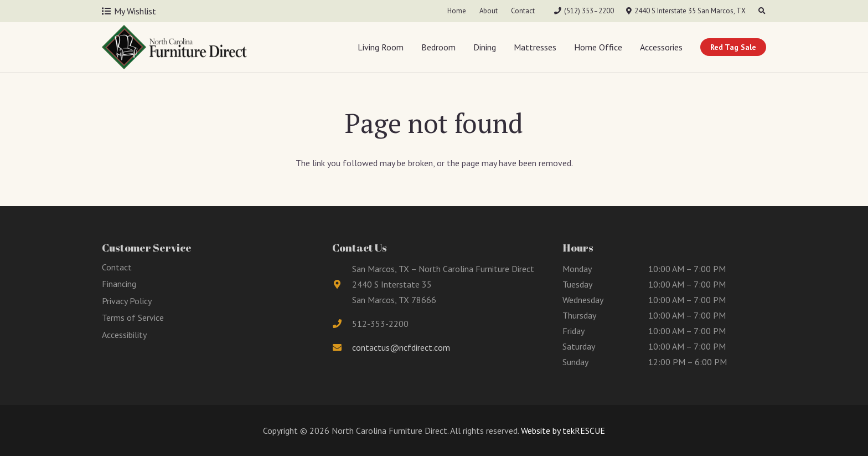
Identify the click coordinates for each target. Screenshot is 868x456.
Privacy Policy (127, 301)
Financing (119, 284)
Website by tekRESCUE (562, 431)
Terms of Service (133, 317)
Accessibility (124, 335)
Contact (117, 267)
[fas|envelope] (342, 347)
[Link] (174, 47)
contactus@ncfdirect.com (401, 347)
